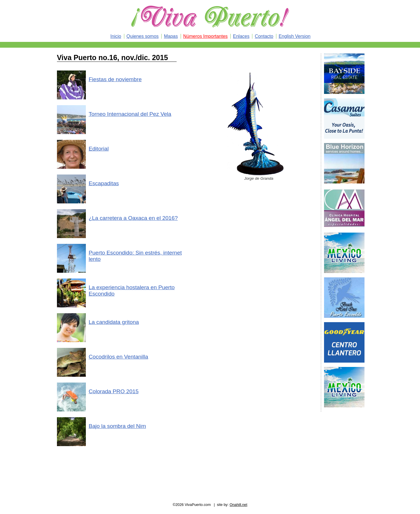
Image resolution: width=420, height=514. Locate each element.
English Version (295, 36)
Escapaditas (104, 183)
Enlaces (241, 36)
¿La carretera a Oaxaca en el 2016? (133, 218)
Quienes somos (143, 36)
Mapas (171, 36)
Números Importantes (206, 36)
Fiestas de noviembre (115, 79)
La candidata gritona (114, 322)
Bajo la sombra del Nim (117, 426)
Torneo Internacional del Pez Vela (130, 114)
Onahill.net (238, 505)
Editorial (99, 149)
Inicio (116, 36)
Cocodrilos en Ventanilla (119, 357)
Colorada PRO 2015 (114, 391)
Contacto (264, 36)
